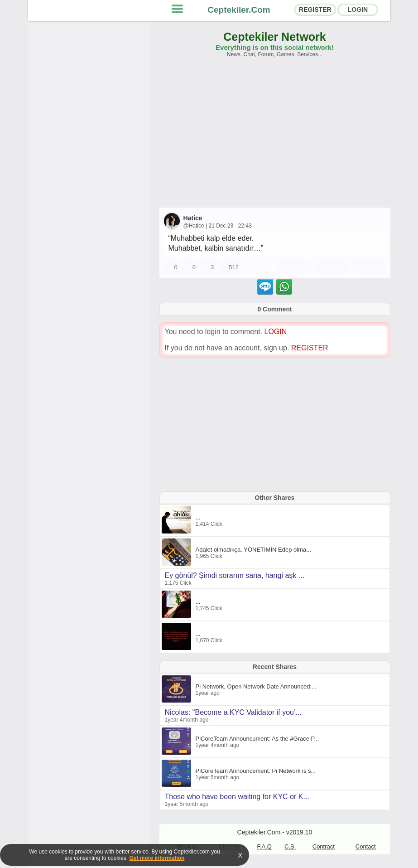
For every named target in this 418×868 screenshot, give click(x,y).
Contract (324, 846)
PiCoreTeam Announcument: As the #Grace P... (257, 739)
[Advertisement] (275, 137)
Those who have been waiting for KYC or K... (237, 797)
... (198, 517)
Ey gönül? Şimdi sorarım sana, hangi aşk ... (235, 575)
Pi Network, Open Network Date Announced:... (256, 686)
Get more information (157, 858)
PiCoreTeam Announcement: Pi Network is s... (256, 771)
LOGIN (358, 10)
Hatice (193, 218)
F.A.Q (264, 846)
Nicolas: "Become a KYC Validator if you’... (233, 712)
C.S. (290, 846)
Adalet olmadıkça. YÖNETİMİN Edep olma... (254, 550)
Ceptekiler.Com (239, 10)
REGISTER (315, 10)
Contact (366, 846)
